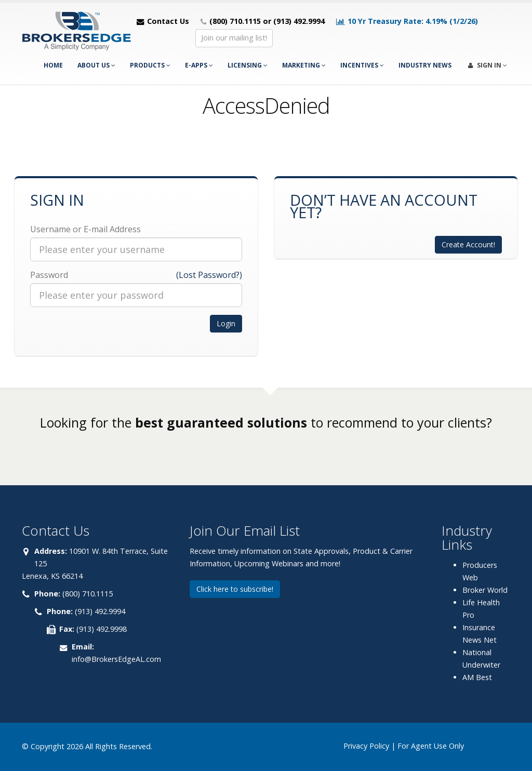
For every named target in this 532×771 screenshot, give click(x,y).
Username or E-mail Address (85, 229)
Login (226, 323)
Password (49, 275)
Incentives (362, 65)
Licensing (248, 65)
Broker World (485, 590)
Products (150, 65)
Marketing (304, 65)
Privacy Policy (366, 746)
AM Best (477, 677)
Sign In (488, 65)
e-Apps (199, 65)
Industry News (425, 65)
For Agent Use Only (431, 746)
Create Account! (468, 244)
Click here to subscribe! (235, 589)
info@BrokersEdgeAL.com (116, 659)
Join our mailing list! (234, 38)
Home (53, 65)
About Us (96, 65)
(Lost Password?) (209, 275)
